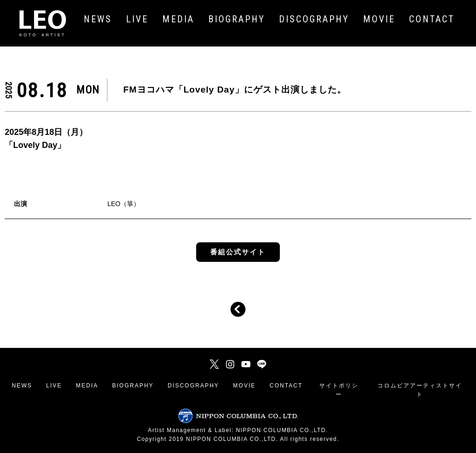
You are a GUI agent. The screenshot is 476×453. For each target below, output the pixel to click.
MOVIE (244, 386)
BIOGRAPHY (133, 386)
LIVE (54, 386)
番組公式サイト (238, 252)
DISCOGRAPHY (194, 386)
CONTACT (286, 386)
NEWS (22, 386)
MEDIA (87, 386)
